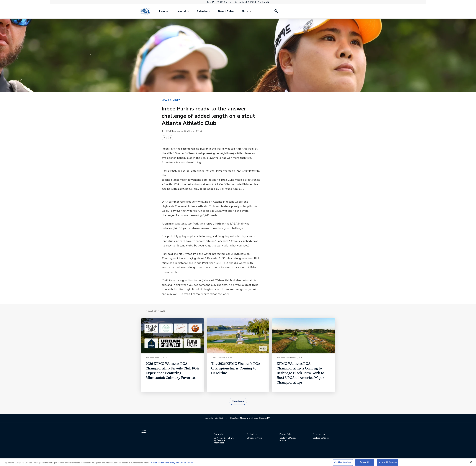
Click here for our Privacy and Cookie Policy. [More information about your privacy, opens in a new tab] (172, 463)
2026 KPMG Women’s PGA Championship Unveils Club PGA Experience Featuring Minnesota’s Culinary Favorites (172, 371)
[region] (238, 462)
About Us (218, 435)
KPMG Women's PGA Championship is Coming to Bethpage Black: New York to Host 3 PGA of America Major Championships (300, 373)
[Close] (471, 462)
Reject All (365, 462)
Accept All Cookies (388, 462)
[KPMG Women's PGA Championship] (145, 12)
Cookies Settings (321, 438)
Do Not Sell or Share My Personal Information (224, 441)
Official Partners (254, 438)
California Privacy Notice (288, 440)
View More (238, 402)
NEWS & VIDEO (171, 100)
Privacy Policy (286, 435)
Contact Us (252, 435)
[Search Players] (276, 12)
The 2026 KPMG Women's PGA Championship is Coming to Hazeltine (236, 369)
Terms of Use (319, 435)
